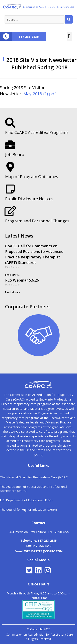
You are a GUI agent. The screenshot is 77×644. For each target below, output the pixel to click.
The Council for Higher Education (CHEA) (28, 509)
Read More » (12, 275)
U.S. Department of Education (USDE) (26, 500)
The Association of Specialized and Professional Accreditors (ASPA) (33, 489)
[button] (69, 36)
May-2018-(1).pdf (40, 94)
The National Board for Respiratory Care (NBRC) (34, 477)
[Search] (69, 19)
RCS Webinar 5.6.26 (22, 280)
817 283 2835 (29, 36)
